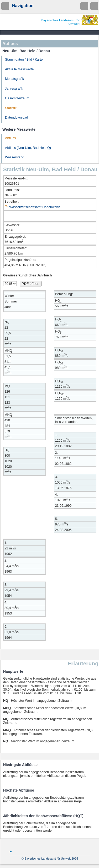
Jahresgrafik (14, 89)
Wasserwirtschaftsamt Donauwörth (35, 207)
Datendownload (17, 118)
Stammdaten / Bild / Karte (24, 60)
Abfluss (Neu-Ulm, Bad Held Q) (28, 148)
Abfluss (10, 138)
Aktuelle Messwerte (19, 69)
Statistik (11, 108)
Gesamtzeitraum (17, 98)
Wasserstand (15, 157)
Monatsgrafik (14, 79)
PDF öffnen (31, 284)
